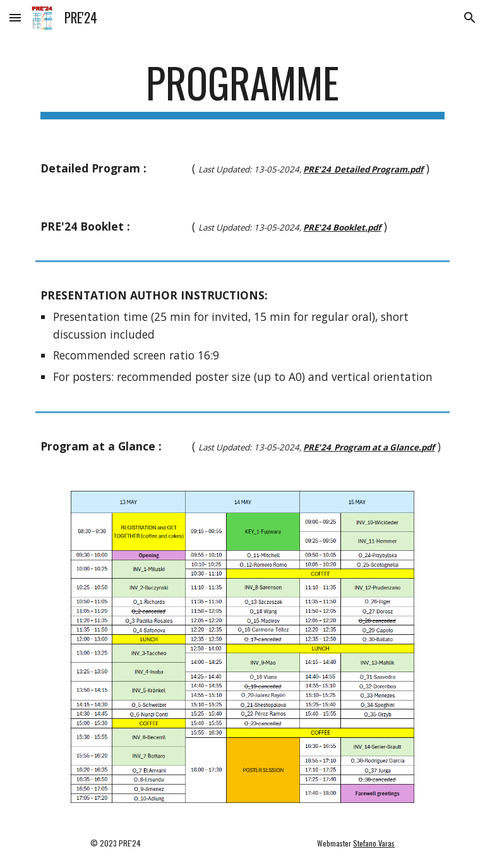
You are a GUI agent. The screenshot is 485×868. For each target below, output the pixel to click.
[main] (242, 89)
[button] (15, 17)
